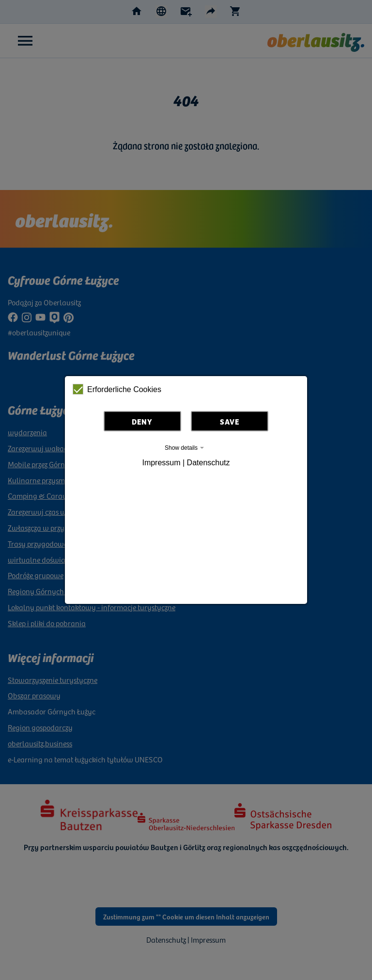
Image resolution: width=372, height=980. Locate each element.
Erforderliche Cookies (117, 389)
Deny (142, 421)
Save (230, 421)
